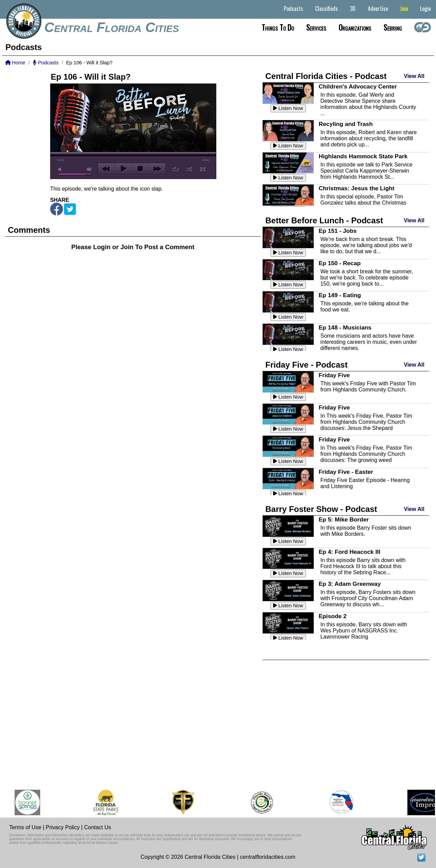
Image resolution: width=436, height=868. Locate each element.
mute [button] (61, 169)
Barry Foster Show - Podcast (321, 509)
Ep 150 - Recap (339, 263)
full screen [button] (203, 169)
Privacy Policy (63, 827)
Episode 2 (332, 616)
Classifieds (326, 9)
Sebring (393, 27)
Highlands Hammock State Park (363, 156)
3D (353, 9)
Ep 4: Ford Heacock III (349, 552)
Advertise (378, 9)
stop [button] (140, 169)
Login (425, 9)
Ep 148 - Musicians (345, 327)
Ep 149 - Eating (340, 295)
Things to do (278, 27)
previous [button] (106, 169)
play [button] (123, 169)
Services (316, 27)
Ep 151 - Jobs (338, 231)
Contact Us (98, 827)
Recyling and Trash (346, 124)
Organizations (355, 27)
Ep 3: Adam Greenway (349, 584)
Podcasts (293, 9)
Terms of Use (25, 827)
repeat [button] (176, 169)
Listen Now (288, 108)
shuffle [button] (189, 169)
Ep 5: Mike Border (344, 519)
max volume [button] (90, 169)
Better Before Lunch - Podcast (324, 220)
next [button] (157, 169)
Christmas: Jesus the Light (356, 188)
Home (15, 63)
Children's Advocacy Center (358, 86)
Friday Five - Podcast (306, 365)
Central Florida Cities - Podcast (326, 76)
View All (414, 76)
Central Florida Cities (112, 27)
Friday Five (334, 375)
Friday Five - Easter (346, 472)
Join (404, 9)
